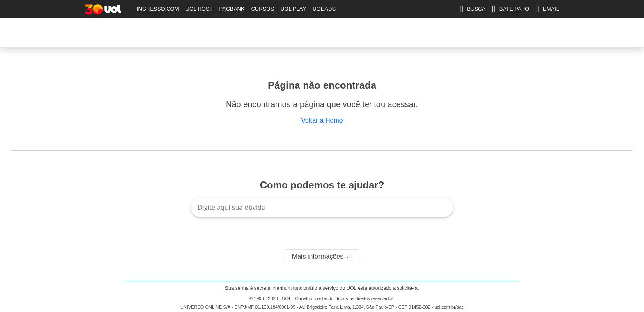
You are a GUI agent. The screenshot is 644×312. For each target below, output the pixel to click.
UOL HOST (199, 9)
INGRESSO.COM (158, 9)
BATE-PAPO (511, 9)
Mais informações (318, 256)
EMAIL (547, 9)
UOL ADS (324, 9)
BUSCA (473, 9)
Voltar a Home (322, 120)
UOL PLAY (293, 9)
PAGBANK (232, 9)
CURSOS (262, 9)
